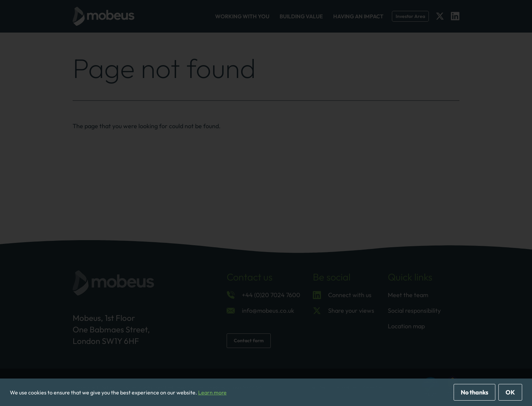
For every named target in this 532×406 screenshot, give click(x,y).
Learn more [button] (212, 392)
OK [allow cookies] (510, 392)
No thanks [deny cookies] (474, 392)
